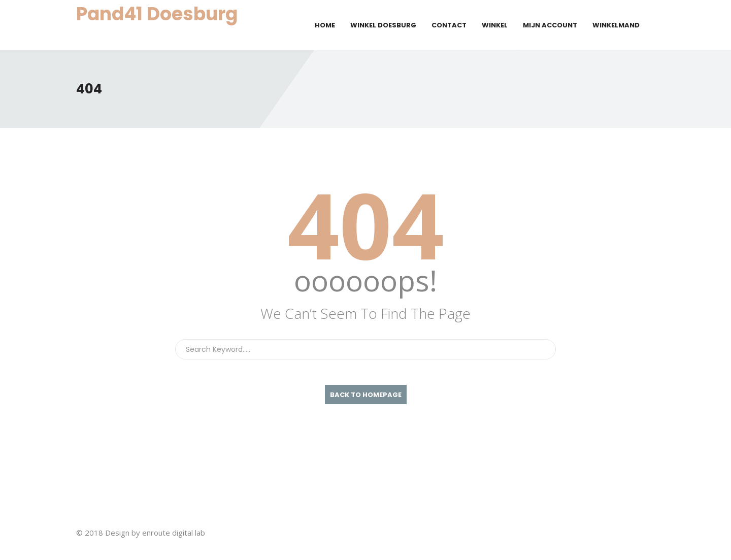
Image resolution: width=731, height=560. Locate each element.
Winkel (495, 25)
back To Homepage (366, 395)
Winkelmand (616, 25)
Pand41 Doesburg (157, 14)
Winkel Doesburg (383, 25)
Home (325, 25)
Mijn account (550, 25)
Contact (449, 25)
